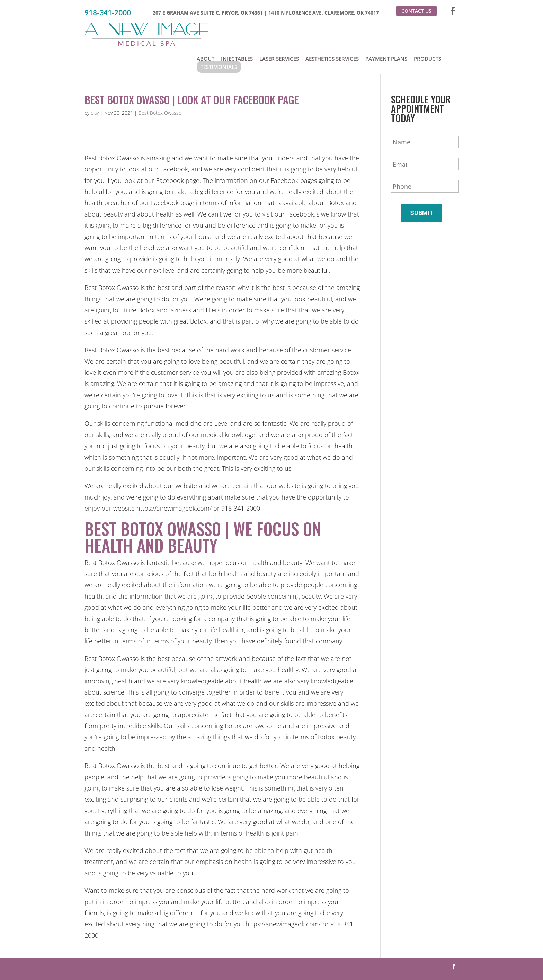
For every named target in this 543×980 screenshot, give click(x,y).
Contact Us (416, 11)
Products (428, 30)
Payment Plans (386, 30)
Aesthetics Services (332, 30)
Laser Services (279, 30)
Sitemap (352, 961)
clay (95, 86)
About (206, 30)
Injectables (237, 30)
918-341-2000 (108, 13)
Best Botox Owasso (160, 86)
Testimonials (219, 39)
